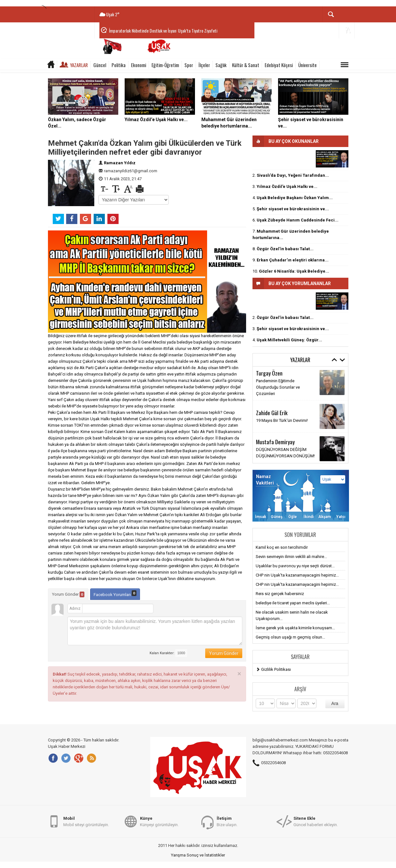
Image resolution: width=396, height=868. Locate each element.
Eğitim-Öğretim (165, 65)
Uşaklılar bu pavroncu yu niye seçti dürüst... (295, 566)
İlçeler (204, 65)
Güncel (100, 65)
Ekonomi (139, 65)
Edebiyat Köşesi (279, 65)
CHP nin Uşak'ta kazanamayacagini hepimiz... (297, 575)
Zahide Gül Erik (272, 413)
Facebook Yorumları (115, 594)
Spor (189, 65)
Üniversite (307, 65)
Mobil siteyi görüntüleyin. (86, 821)
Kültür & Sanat (246, 65)
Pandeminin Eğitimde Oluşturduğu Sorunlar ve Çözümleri (278, 387)
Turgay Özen (269, 373)
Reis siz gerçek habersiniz (280, 594)
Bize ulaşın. (227, 821)
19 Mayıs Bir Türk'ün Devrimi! (282, 420)
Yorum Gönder (68, 594)
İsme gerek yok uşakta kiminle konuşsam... (295, 628)
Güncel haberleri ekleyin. (316, 821)
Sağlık (221, 65)
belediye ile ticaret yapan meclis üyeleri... (293, 603)
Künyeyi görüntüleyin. (159, 821)
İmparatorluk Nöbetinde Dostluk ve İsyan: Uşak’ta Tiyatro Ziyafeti (163, 31)
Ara (335, 703)
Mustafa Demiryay (275, 442)
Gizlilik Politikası (276, 669)
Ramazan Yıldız (120, 163)
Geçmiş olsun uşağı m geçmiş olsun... (290, 637)
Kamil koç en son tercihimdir (282, 547)
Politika (119, 65)
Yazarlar (79, 65)
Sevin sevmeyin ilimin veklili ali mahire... (291, 557)
